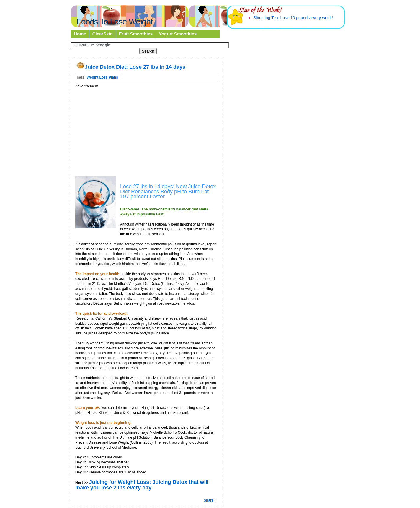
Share (209, 500)
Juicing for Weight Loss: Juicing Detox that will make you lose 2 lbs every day (142, 485)
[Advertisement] (125, 130)
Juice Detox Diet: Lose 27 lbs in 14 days (130, 67)
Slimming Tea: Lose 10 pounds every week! (293, 18)
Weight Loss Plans (102, 77)
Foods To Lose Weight (115, 22)
